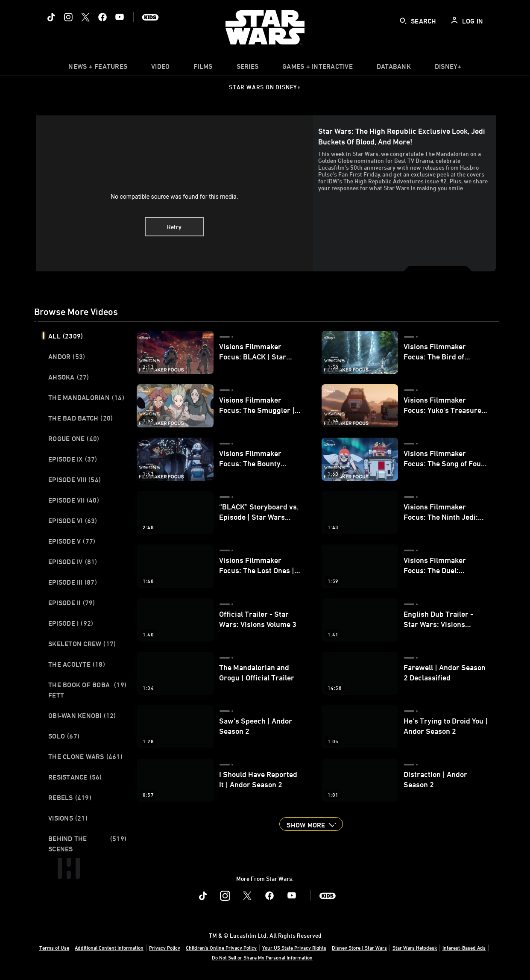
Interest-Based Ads (464, 948)
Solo (64, 736)
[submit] (403, 21)
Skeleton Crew (82, 644)
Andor (67, 356)
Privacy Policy (165, 948)
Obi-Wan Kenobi (82, 715)
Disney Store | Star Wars (359, 948)
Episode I (71, 623)
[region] (174, 193)
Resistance (75, 777)
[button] (311, 824)
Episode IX (73, 459)
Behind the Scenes (87, 844)
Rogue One (74, 438)
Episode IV (73, 562)
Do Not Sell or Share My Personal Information (262, 957)
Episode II (72, 603)
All (66, 336)
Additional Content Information (109, 948)
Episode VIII (75, 480)
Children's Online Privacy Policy (221, 948)
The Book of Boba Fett (87, 690)
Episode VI (73, 521)
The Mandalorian (86, 397)
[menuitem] (160, 68)
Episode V (72, 541)
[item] (98, 68)
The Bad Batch (81, 418)
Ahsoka (69, 377)
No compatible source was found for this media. (174, 197)
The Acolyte (77, 664)
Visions (68, 818)
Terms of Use (54, 948)
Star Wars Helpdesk (415, 948)
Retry (174, 227)
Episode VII (74, 500)
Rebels (70, 798)
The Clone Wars (85, 756)
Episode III (73, 582)
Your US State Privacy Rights (294, 948)
